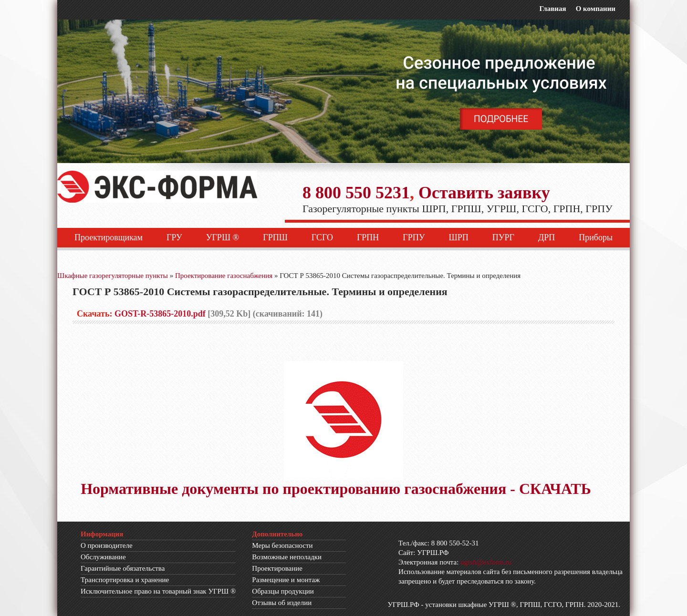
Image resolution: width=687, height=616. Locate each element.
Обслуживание (103, 557)
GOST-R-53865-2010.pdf (160, 314)
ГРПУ (414, 237)
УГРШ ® (223, 237)
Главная (552, 9)
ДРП (546, 237)
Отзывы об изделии (282, 603)
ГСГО (322, 237)
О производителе (107, 545)
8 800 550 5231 (356, 193)
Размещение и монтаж (286, 580)
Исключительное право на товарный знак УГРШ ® (158, 591)
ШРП (459, 237)
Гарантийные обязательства (123, 568)
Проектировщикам (109, 237)
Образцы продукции (283, 591)
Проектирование (277, 568)
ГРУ (174, 237)
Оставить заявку (484, 193)
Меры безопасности (282, 545)
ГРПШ (275, 237)
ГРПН (368, 237)
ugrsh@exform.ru (486, 562)
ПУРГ (503, 237)
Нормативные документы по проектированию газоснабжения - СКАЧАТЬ (336, 489)
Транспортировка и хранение (125, 580)
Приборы (596, 237)
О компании (596, 9)
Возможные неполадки (287, 557)
